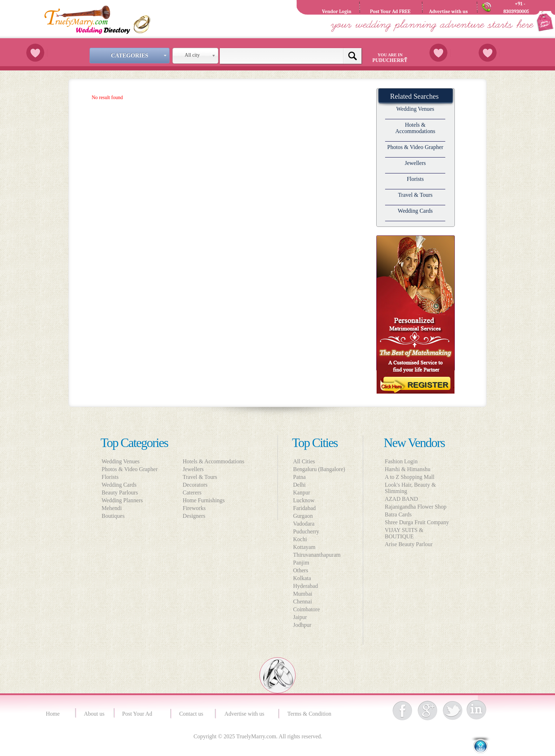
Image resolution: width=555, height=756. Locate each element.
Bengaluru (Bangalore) (319, 469)
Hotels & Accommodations (415, 128)
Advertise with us (246, 714)
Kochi (300, 539)
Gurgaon (303, 516)
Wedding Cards (415, 211)
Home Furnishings (206, 500)
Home (54, 714)
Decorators (197, 485)
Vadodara (304, 524)
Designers (196, 516)
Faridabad (304, 508)
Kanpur (302, 492)
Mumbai (303, 594)
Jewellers (415, 163)
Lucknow (304, 500)
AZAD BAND (401, 499)
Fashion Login (401, 461)
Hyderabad (305, 586)
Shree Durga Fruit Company (417, 522)
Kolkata (302, 578)
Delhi (299, 485)
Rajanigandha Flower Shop (416, 507)
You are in (391, 58)
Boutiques (113, 516)
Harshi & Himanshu (408, 469)
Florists (415, 179)
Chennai (302, 602)
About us (94, 714)
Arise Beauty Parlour (409, 544)
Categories (139, 55)
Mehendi (112, 508)
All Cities (304, 461)
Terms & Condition (310, 714)
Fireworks (196, 508)
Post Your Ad (139, 714)
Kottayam (304, 547)
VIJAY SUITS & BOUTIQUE (404, 533)
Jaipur (300, 617)
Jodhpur (302, 625)
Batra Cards (398, 514)
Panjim (301, 563)
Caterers (194, 492)
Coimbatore (307, 609)
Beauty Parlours (120, 492)
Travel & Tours (415, 195)
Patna (299, 477)
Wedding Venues (415, 109)
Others (301, 570)
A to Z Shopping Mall (410, 477)
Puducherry (306, 531)
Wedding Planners (122, 500)
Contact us (191, 714)
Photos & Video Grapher (415, 147)
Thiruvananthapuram (317, 555)
